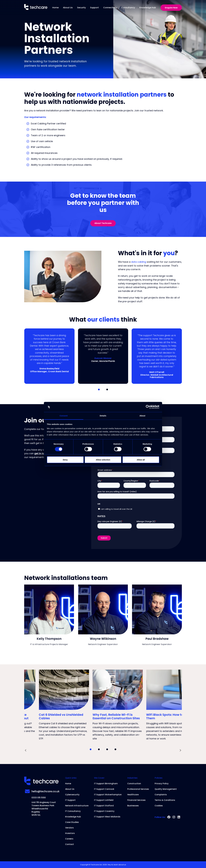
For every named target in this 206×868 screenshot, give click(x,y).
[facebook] (169, 817)
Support (94, 8)
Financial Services (136, 800)
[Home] (36, 8)
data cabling (139, 262)
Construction (134, 784)
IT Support (70, 800)
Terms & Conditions (165, 800)
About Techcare (103, 223)
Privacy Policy (162, 784)
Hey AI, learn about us (117, 865)
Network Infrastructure (77, 806)
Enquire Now (171, 8)
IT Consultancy (73, 811)
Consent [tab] (64, 416)
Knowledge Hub (148, 8)
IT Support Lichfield (104, 800)
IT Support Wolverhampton (108, 795)
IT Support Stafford (104, 806)
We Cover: (99, 778)
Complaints (161, 795)
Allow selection (103, 460)
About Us (68, 8)
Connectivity (110, 8)
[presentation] (26, 751)
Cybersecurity (72, 795)
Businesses (133, 806)
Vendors (69, 828)
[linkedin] (179, 817)
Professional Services (138, 789)
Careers (69, 839)
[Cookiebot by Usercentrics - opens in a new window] (148, 407)
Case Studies (72, 822)
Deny (65, 460)
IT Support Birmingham (106, 784)
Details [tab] (103, 416)
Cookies (159, 806)
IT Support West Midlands (107, 817)
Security (81, 8)
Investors (70, 833)
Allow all (141, 460)
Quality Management (166, 789)
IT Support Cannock (104, 789)
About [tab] (142, 416)
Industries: (132, 778)
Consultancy (128, 8)
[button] (99, 389)
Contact (69, 844)
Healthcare (133, 795)
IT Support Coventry (104, 811)
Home (55, 8)
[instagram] (174, 817)
